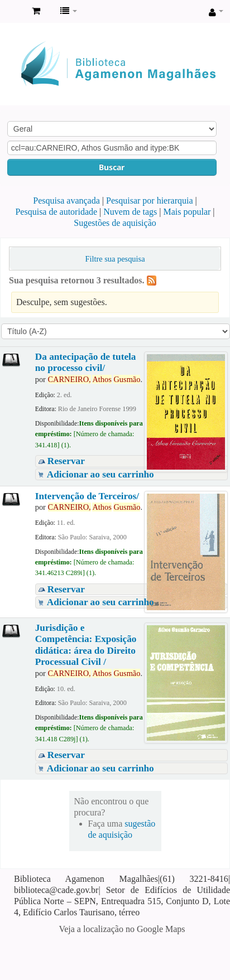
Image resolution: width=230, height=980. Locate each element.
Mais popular (187, 212)
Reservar (66, 461)
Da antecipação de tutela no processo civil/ (86, 362)
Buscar (112, 167)
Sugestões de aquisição (115, 223)
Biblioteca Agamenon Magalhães (12, 12)
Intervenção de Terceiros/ (87, 496)
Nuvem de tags (130, 212)
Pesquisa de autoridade (56, 212)
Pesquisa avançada (66, 201)
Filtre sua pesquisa (115, 259)
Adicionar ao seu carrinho (100, 474)
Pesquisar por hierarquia (150, 201)
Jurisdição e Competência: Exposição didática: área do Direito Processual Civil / (86, 645)
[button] (36, 11)
